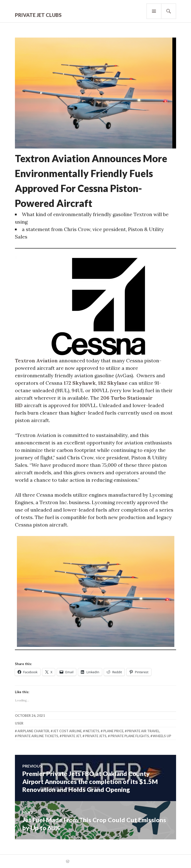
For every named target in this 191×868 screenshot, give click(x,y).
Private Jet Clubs (38, 15)
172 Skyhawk (80, 383)
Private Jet (72, 736)
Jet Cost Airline (67, 731)
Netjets (92, 731)
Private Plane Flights (130, 736)
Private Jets (96, 736)
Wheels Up (162, 736)
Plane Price (113, 731)
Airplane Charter (33, 731)
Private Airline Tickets (38, 736)
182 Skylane (113, 383)
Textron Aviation (36, 361)
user (19, 723)
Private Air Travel (143, 731)
